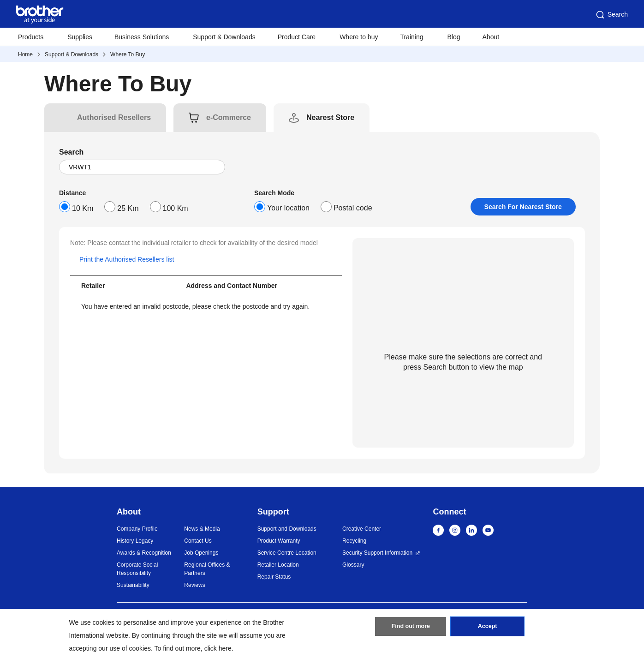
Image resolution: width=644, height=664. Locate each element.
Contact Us (198, 541)
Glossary (353, 565)
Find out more (411, 628)
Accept (488, 628)
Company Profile (137, 529)
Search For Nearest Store (523, 207)
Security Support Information (377, 553)
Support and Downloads (287, 529)
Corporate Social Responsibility (137, 569)
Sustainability (133, 585)
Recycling (354, 541)
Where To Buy (128, 54)
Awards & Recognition (144, 553)
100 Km (176, 208)
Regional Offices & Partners (207, 569)
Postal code (353, 208)
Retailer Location (278, 565)
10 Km (83, 208)
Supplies (80, 37)
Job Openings (201, 553)
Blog (453, 37)
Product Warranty (279, 541)
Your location (288, 208)
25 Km (128, 208)
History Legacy (135, 541)
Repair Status (274, 577)
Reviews (194, 585)
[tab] (114, 118)
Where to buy (359, 37)
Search (611, 15)
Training (411, 37)
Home (25, 54)
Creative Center (362, 529)
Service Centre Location (287, 553)
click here (218, 648)
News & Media (202, 529)
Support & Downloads (224, 37)
